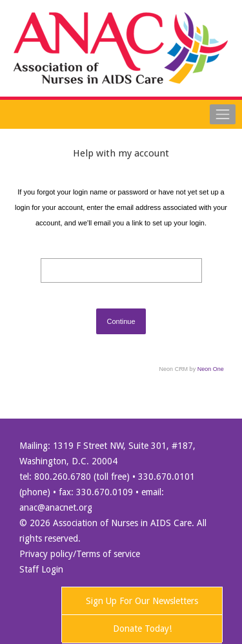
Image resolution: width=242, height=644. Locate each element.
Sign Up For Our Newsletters (142, 601)
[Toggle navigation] (223, 114)
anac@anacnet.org (56, 507)
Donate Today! (142, 629)
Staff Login (41, 569)
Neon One (211, 369)
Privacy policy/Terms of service (80, 554)
